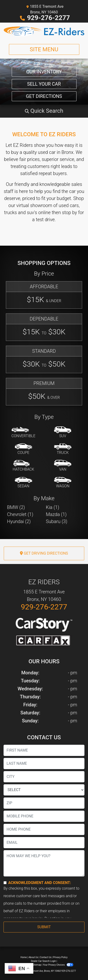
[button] (44, 111)
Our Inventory (44, 72)
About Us (33, 957)
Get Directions (44, 96)
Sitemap (37, 965)
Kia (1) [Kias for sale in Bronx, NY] (53, 507)
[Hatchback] (23, 466)
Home (24, 957)
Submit (44, 927)
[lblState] (44, 790)
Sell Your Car (44, 84)
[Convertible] (23, 432)
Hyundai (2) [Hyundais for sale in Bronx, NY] (19, 521)
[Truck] (63, 449)
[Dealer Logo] (44, 31)
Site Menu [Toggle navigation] (44, 49)
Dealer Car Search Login (44, 961)
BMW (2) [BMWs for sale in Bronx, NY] (16, 507)
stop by (69, 212)
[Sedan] (23, 483)
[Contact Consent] (5, 883)
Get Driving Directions (44, 553)
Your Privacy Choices (58, 965)
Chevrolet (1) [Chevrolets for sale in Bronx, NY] (20, 514)
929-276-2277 (48, 18)
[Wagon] (63, 483)
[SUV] (63, 432)
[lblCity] (44, 777)
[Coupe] (23, 449)
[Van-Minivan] (63, 466)
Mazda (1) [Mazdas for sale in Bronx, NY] (56, 514)
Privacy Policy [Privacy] (60, 957)
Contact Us (46, 957)
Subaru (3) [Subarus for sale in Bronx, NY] (57, 521)
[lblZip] (44, 803)
